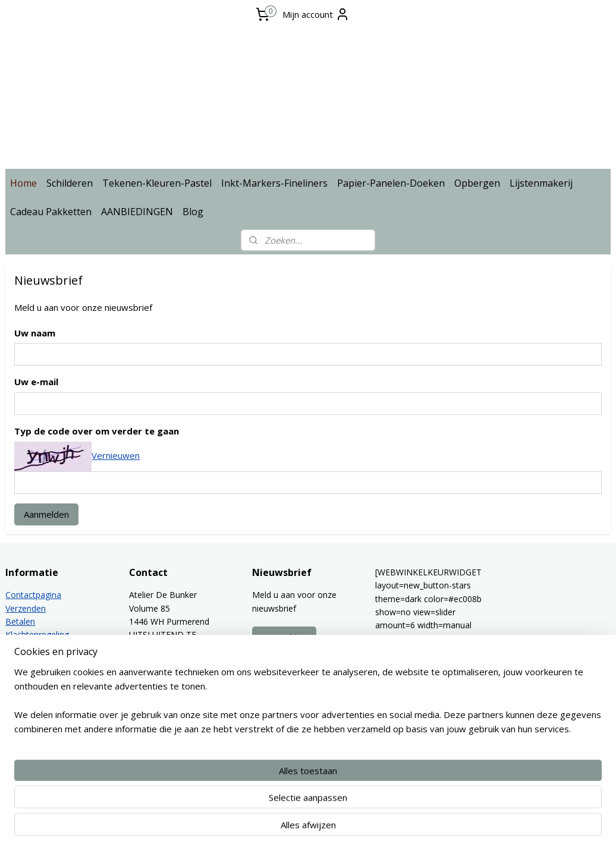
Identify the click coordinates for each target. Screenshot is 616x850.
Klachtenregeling (37, 635)
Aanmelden (46, 514)
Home (23, 183)
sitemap (281, 828)
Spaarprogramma (39, 701)
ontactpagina (36, 595)
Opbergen (477, 183)
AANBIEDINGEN (137, 212)
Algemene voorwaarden (51, 688)
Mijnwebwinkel (455, 828)
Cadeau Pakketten (51, 212)
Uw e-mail (36, 382)
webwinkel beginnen (351, 828)
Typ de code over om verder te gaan (97, 432)
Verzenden (26, 608)
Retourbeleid (30, 648)
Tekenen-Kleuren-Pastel (157, 183)
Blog (193, 212)
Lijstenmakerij (541, 183)
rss (306, 828)
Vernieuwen (116, 455)
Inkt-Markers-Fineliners (274, 183)
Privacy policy (31, 661)
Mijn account (316, 14)
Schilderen (70, 183)
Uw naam (35, 333)
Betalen (20, 621)
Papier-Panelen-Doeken (391, 183)
